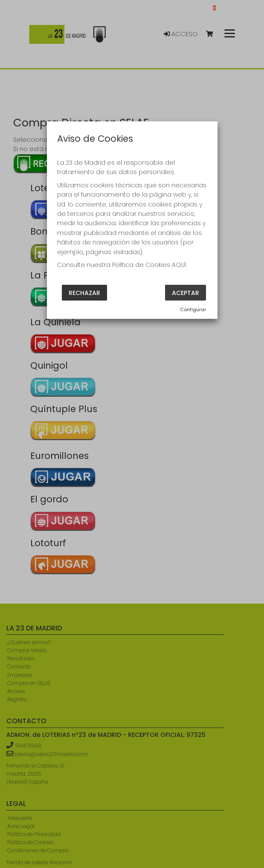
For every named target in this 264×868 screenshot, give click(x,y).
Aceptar (186, 293)
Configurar (193, 309)
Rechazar (84, 293)
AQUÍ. (179, 265)
